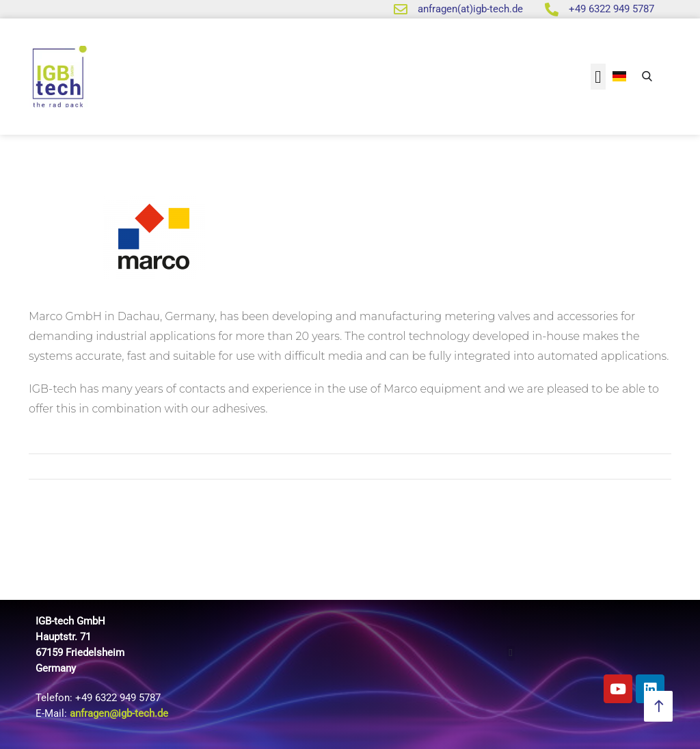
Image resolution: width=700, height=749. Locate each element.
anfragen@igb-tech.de (119, 713)
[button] (598, 77)
